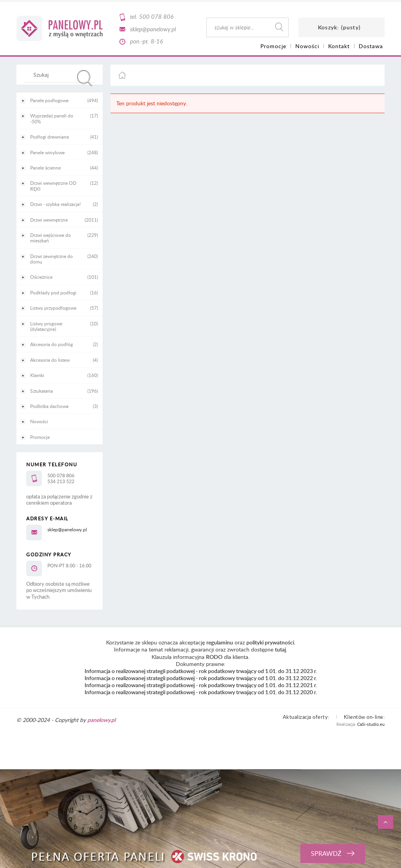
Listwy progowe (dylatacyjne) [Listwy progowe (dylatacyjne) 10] (46, 326)
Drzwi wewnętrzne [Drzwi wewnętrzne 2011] (49, 220)
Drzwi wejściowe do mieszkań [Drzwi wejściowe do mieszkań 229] (51, 238)
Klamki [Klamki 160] (37, 375)
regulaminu (220, 642)
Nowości (39, 421)
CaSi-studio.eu (371, 724)
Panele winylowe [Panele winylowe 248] (47, 152)
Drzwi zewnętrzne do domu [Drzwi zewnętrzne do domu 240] (51, 259)
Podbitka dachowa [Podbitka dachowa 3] (49, 406)
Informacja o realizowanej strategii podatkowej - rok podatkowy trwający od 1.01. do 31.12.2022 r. (201, 678)
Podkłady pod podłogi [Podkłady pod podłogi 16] (53, 292)
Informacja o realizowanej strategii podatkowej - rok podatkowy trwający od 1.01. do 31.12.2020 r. (201, 692)
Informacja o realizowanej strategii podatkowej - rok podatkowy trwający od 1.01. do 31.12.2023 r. (201, 671)
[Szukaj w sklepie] (61, 74)
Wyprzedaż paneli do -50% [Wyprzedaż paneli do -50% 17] (52, 118)
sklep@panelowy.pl (153, 29)
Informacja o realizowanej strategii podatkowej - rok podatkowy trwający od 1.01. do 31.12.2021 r (200, 685)
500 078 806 (156, 16)
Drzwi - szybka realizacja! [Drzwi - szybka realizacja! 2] (55, 204)
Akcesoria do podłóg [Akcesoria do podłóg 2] (51, 344)
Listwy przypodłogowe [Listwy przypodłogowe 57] (53, 308)
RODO (214, 657)
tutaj (280, 649)
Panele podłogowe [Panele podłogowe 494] (49, 100)
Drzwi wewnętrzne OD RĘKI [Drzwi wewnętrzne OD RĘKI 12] (53, 186)
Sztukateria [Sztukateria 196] (42, 391)
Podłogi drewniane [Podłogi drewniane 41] (50, 137)
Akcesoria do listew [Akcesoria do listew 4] (50, 360)
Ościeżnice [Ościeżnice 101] (41, 277)
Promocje (40, 437)
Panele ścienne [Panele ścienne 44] (45, 168)
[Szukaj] (85, 78)
